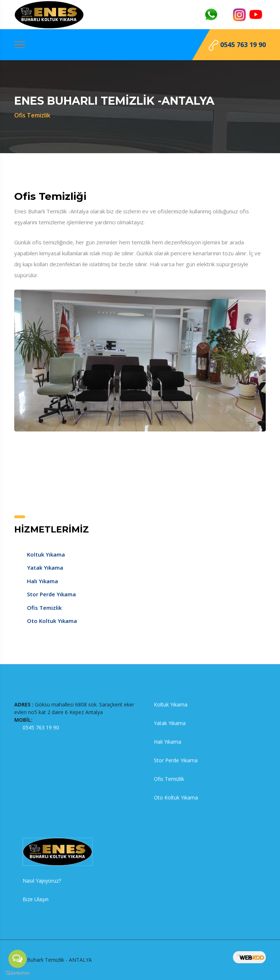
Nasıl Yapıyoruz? (42, 881)
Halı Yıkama (42, 581)
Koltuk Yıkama (46, 554)
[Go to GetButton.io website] (17, 973)
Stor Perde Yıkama (51, 594)
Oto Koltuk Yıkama (52, 621)
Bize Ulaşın (36, 899)
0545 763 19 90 (237, 45)
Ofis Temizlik (44, 608)
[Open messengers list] (17, 959)
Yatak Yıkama (45, 568)
